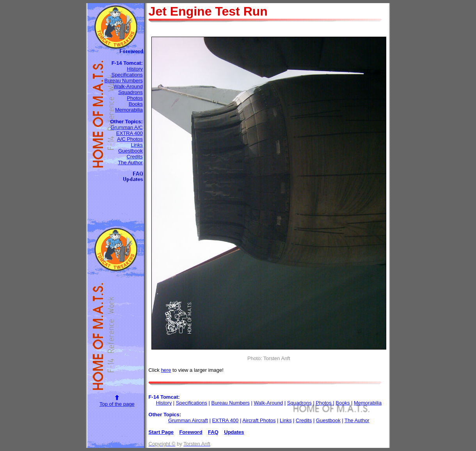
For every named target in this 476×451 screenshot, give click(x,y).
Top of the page (117, 404)
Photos (135, 98)
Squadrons (131, 92)
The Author (130, 162)
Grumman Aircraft (188, 420)
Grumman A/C (126, 127)
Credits (135, 157)
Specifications (127, 75)
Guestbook (131, 151)
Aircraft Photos (259, 420)
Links (137, 145)
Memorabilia (129, 110)
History (135, 69)
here (166, 370)
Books (136, 104)
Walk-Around (128, 86)
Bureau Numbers (123, 81)
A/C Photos (130, 139)
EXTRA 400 (130, 133)
